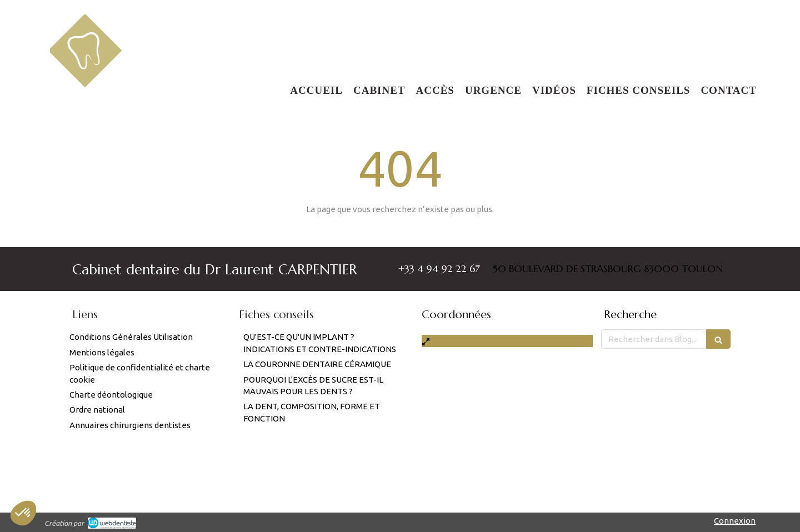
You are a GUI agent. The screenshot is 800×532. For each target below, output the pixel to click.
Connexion (735, 521)
